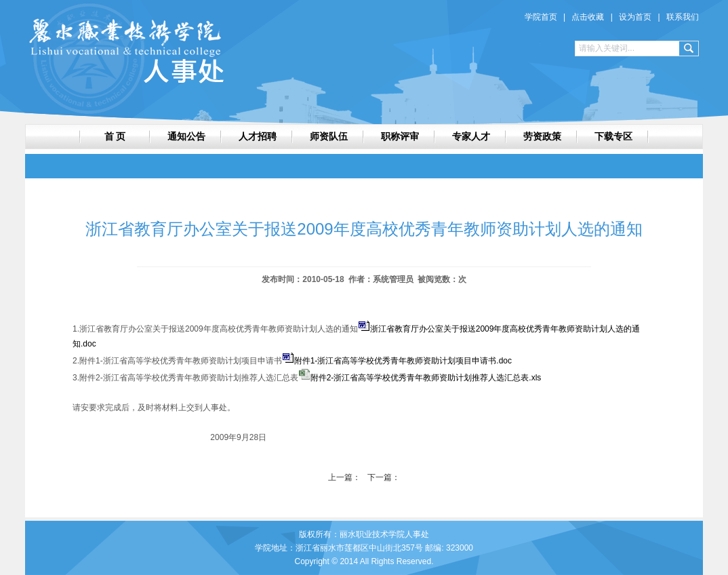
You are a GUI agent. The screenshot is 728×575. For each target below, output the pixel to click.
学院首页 (541, 17)
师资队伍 (329, 136)
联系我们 (683, 17)
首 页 (115, 136)
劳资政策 (542, 136)
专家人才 (471, 136)
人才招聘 (258, 136)
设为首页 (635, 17)
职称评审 (400, 136)
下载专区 (613, 136)
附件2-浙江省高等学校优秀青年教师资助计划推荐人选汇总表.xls (426, 378)
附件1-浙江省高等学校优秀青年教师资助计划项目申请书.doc (403, 361)
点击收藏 (588, 17)
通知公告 (186, 136)
